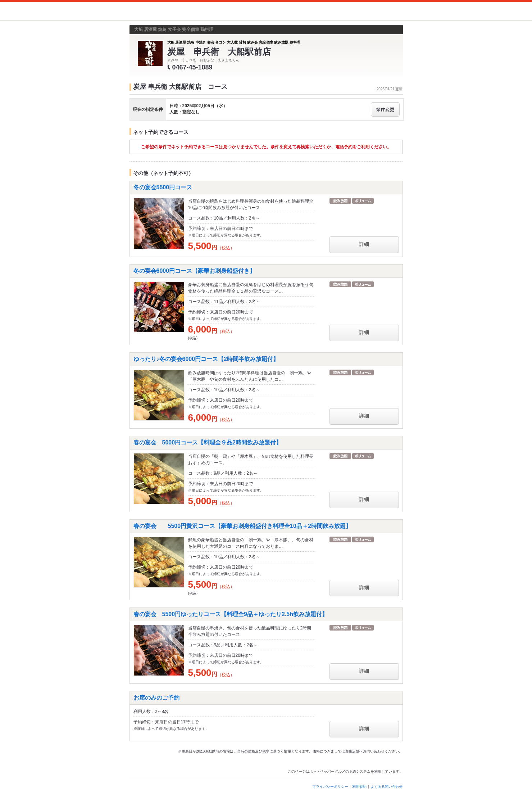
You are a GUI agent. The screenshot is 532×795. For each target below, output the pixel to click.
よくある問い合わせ (387, 787)
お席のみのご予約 (156, 698)
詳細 (364, 244)
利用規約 (359, 787)
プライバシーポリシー (330, 787)
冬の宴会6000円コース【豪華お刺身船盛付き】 (195, 271)
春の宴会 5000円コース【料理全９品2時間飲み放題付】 (208, 442)
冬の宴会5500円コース (163, 187)
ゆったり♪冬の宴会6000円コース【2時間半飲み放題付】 (206, 359)
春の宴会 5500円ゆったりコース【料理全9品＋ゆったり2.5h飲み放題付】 (231, 614)
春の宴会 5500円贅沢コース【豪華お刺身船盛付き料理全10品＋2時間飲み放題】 (242, 526)
